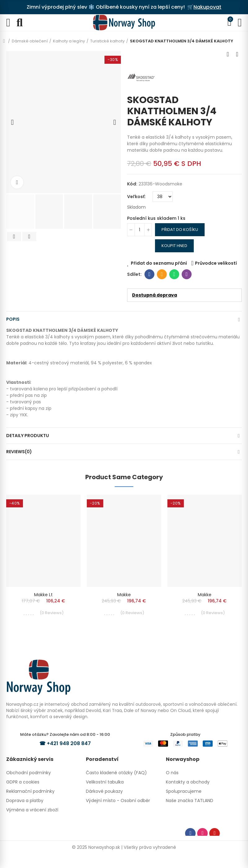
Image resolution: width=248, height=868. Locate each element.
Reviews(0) (19, 452)
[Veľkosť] (163, 197)
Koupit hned (174, 246)
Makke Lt (43, 595)
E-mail (162, 274)
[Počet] (139, 230)
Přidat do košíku (180, 230)
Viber (187, 274)
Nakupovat (207, 7)
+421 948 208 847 (69, 743)
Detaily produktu (28, 436)
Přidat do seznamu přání (159, 263)
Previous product (228, 54)
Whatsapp (174, 274)
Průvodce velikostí (216, 263)
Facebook (150, 274)
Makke (124, 595)
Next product (237, 54)
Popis (13, 319)
